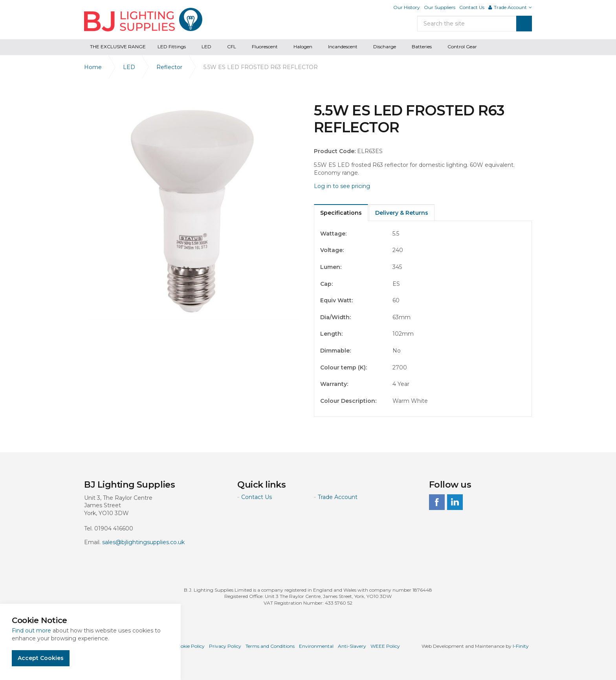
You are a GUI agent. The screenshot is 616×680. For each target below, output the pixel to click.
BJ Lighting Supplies (143, 20)
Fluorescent (265, 47)
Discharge (385, 47)
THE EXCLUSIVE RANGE (118, 47)
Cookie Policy (190, 646)
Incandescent (343, 47)
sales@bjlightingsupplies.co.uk (143, 542)
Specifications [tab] (341, 213)
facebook (437, 502)
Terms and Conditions (270, 646)
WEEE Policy (385, 646)
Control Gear (462, 47)
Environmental (316, 646)
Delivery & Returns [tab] (402, 213)
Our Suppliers (440, 7)
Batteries (422, 47)
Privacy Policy (225, 646)
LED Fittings (172, 47)
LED (206, 47)
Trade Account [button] (510, 7)
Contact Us (472, 7)
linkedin (455, 502)
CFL (232, 47)
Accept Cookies (41, 658)
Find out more (31, 631)
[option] (193, 211)
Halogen (303, 47)
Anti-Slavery (352, 646)
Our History (407, 7)
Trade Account (338, 497)
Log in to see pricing (342, 186)
